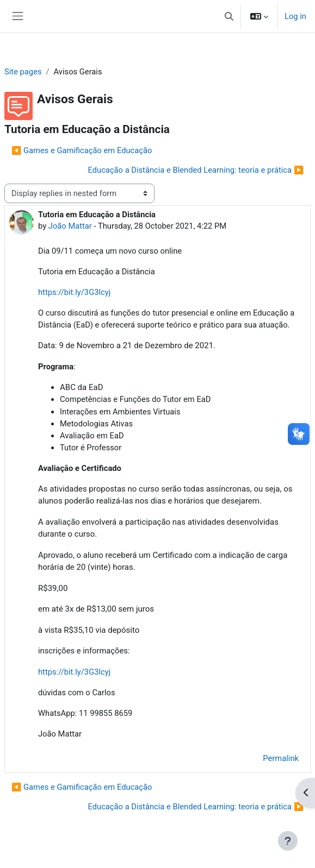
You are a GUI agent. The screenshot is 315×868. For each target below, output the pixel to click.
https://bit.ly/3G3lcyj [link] (74, 292)
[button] (229, 16)
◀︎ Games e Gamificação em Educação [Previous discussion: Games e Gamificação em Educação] (82, 150)
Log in (295, 16)
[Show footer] (288, 841)
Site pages (23, 72)
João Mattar (70, 226)
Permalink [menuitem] (281, 758)
